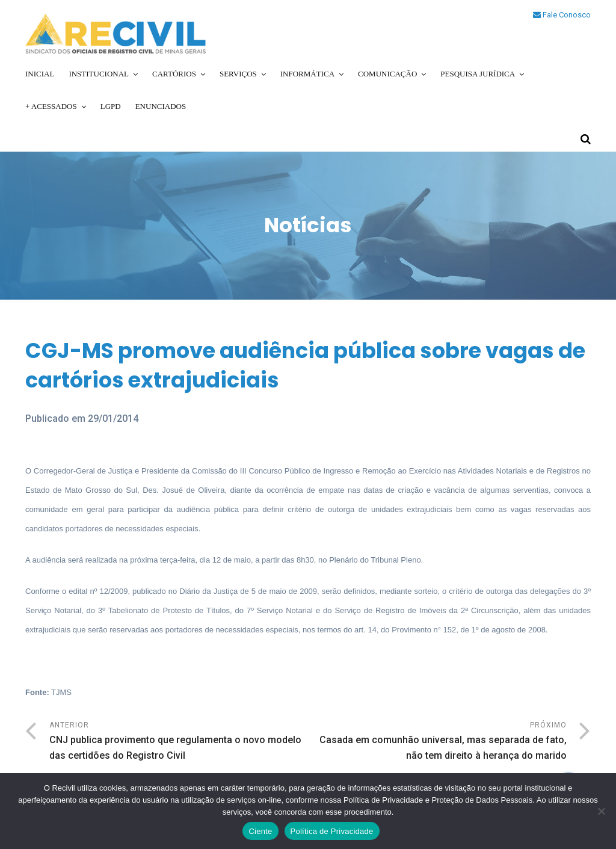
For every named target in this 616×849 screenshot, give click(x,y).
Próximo (437, 742)
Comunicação (387, 74)
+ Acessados (51, 106)
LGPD (111, 106)
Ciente (260, 831)
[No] (601, 811)
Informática (307, 74)
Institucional (99, 74)
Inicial (40, 74)
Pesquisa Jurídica (478, 74)
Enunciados (161, 106)
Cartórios (174, 74)
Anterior (179, 742)
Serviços (238, 74)
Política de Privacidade (332, 831)
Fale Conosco (562, 15)
